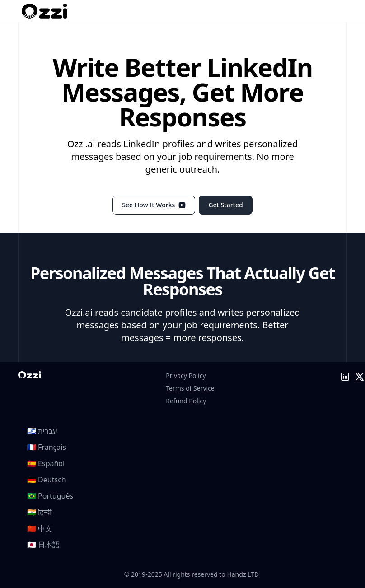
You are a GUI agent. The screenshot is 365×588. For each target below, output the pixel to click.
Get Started (225, 205)
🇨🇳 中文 (40, 528)
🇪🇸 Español (46, 463)
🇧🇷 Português (50, 496)
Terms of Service (190, 388)
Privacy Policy (186, 376)
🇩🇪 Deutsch (47, 480)
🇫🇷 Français (47, 447)
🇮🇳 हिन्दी (39, 512)
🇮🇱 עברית (42, 431)
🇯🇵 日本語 (43, 545)
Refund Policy (186, 401)
